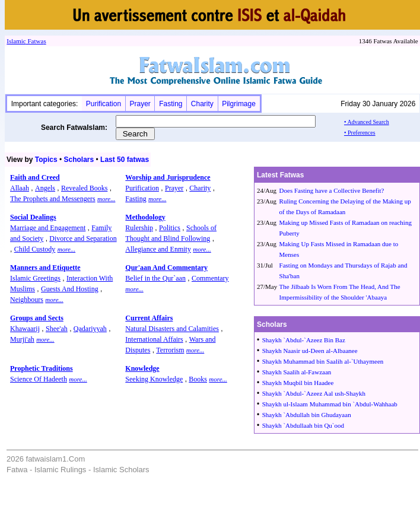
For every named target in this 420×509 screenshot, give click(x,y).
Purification (104, 104)
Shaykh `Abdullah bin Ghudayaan (307, 415)
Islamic (16, 41)
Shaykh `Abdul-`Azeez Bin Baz (304, 340)
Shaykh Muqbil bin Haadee (298, 383)
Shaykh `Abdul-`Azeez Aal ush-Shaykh (314, 393)
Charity (202, 104)
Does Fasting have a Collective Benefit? (332, 190)
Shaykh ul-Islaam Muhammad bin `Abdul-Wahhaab (330, 404)
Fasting (171, 104)
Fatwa (35, 41)
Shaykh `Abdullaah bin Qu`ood (303, 425)
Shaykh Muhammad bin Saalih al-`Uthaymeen (323, 361)
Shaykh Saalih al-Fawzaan (297, 372)
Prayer (140, 104)
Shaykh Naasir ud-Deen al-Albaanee (310, 351)
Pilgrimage (239, 104)
